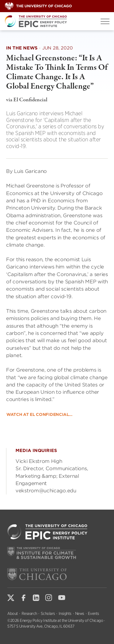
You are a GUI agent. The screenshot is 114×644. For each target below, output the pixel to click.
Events (93, 614)
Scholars (48, 614)
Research (29, 614)
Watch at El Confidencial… (39, 415)
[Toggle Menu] (105, 21)
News (80, 614)
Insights (65, 614)
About (13, 614)
